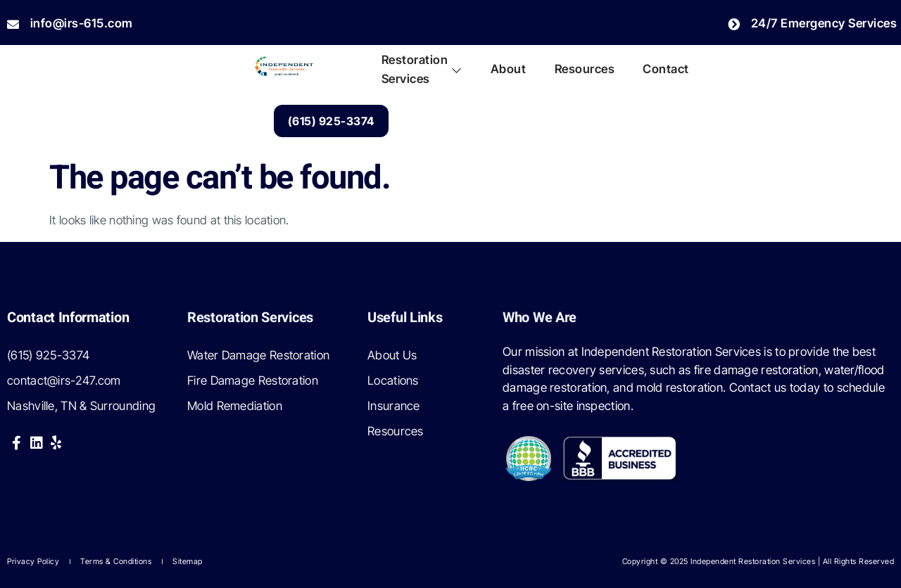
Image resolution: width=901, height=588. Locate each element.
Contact (666, 69)
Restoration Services (422, 70)
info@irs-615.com (70, 23)
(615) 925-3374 (331, 121)
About (509, 69)
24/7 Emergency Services (812, 23)
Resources (584, 69)
